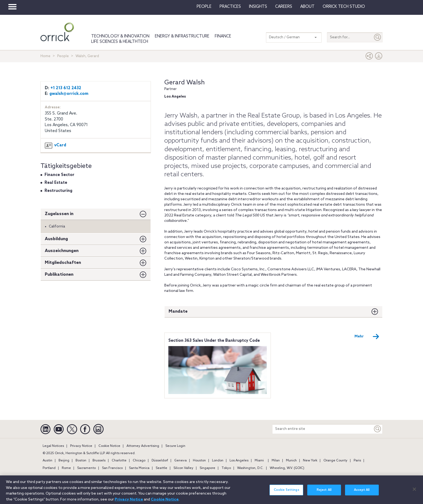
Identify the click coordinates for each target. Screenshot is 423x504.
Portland (49, 468)
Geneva (180, 461)
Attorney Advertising (143, 446)
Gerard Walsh (185, 83)
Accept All (362, 493)
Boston (81, 461)
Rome (66, 468)
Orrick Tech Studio (344, 7)
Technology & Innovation (120, 36)
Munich (291, 461)
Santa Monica (139, 468)
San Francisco (112, 468)
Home (45, 56)
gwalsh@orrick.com (69, 94)
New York (310, 461)
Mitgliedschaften (63, 263)
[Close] (414, 492)
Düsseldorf (160, 461)
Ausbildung (56, 239)
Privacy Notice (81, 446)
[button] (369, 57)
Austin (47, 461)
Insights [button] (258, 7)
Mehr (367, 337)
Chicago (139, 461)
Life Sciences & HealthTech (120, 42)
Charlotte (119, 461)
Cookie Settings (286, 493)
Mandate (178, 311)
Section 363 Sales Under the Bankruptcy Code (214, 341)
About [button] (307, 7)
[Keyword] (378, 429)
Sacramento (86, 468)
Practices (230, 7)
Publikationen (59, 275)
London (218, 461)
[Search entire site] (323, 429)
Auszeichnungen (62, 251)
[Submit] (378, 37)
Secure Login (175, 446)
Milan (276, 461)
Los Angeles (239, 461)
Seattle (161, 468)
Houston (199, 461)
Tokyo (226, 468)
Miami (259, 461)
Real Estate (56, 183)
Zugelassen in (59, 214)
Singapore (207, 468)
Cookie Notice (109, 446)
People (204, 7)
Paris (357, 461)
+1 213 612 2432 (66, 88)
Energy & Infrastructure (182, 36)
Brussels (99, 461)
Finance (223, 36)
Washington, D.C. (250, 468)
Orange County (335, 461)
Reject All (324, 493)
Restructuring (58, 191)
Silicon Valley (183, 468)
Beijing (64, 461)
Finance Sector (59, 175)
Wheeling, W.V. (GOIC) (287, 468)
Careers (284, 7)
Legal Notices (53, 446)
